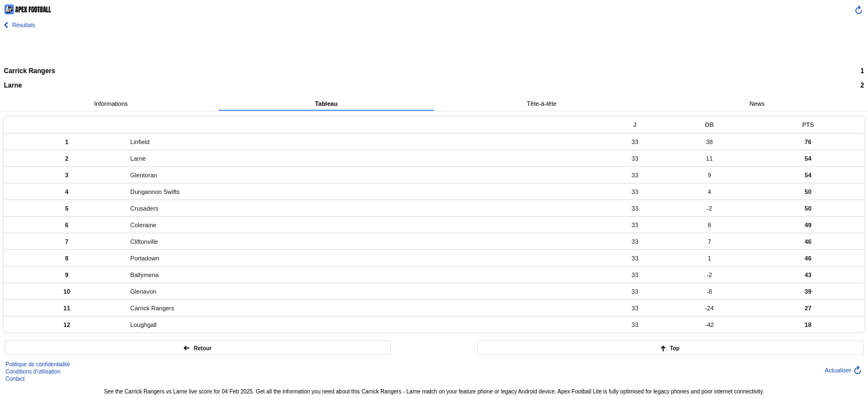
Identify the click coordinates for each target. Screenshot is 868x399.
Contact (15, 379)
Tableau (326, 104)
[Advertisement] (434, 47)
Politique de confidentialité (38, 364)
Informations (111, 104)
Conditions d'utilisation (33, 372)
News (757, 104)
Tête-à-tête (542, 104)
